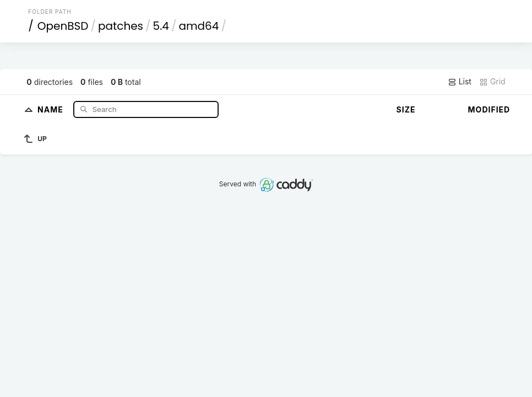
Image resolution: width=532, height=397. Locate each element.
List (460, 82)
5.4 (161, 26)
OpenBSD (63, 26)
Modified (489, 109)
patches (121, 26)
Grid (492, 82)
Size (406, 109)
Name (51, 109)
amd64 (199, 26)
